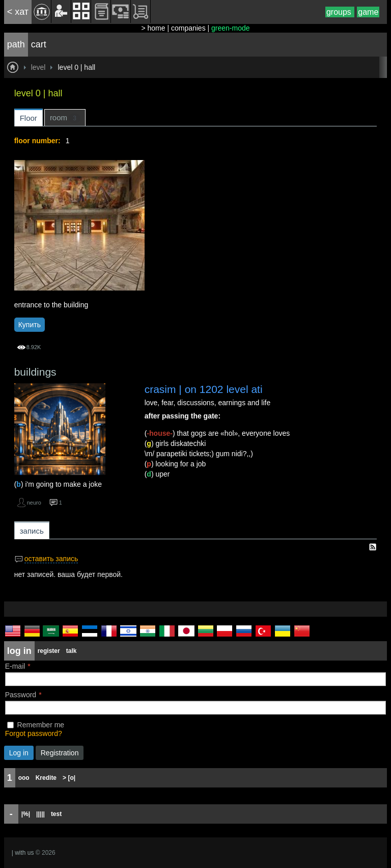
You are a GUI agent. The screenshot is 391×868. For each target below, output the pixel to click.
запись (32, 531)
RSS (373, 547)
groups (340, 12)
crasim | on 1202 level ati (204, 389)
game (368, 12)
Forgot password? (34, 733)
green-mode (231, 28)
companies (188, 28)
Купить (30, 325)
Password (21, 695)
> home (153, 28)
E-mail (15, 666)
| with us (23, 853)
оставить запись (51, 559)
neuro (34, 503)
